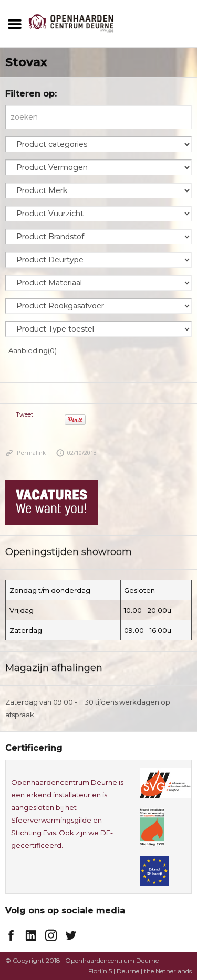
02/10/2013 (77, 452)
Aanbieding (33, 350)
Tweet (24, 414)
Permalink (25, 452)
